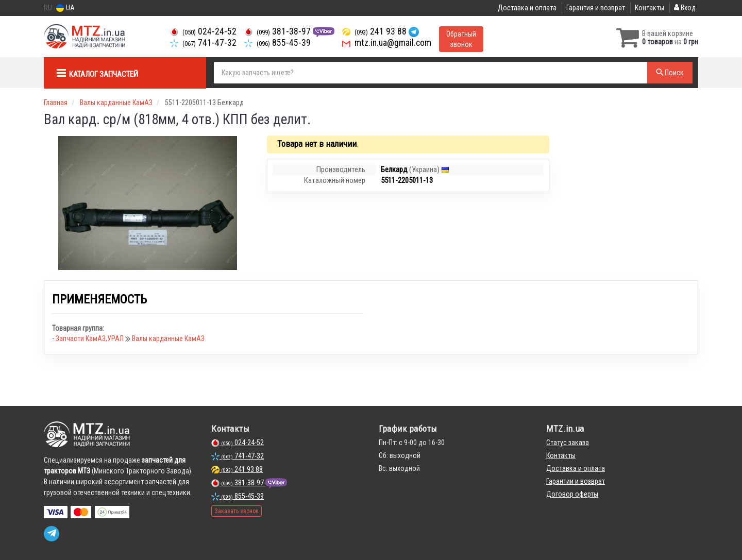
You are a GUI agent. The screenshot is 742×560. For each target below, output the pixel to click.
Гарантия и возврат (596, 8)
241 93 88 (375, 31)
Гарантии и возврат (576, 481)
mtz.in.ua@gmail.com (387, 43)
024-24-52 (203, 31)
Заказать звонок (237, 511)
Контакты (650, 8)
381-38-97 (279, 31)
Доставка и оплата (527, 8)
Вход (685, 8)
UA (65, 8)
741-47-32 (203, 43)
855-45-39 (277, 43)
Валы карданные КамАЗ (168, 338)
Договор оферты (572, 494)
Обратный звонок (461, 39)
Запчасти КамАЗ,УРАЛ (90, 338)
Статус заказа (568, 443)
